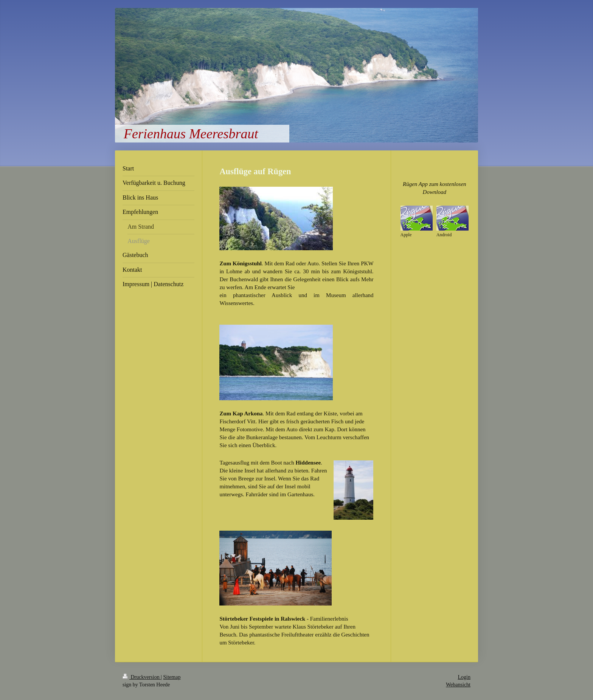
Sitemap (172, 677)
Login (464, 677)
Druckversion (142, 677)
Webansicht (458, 685)
